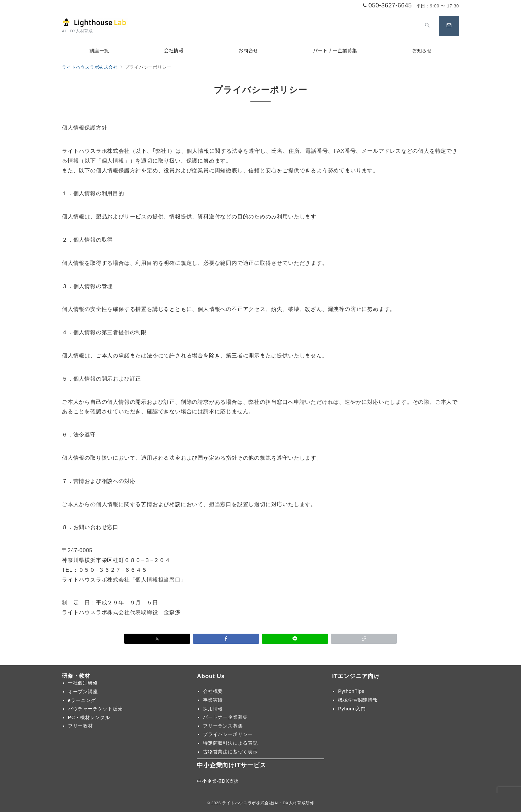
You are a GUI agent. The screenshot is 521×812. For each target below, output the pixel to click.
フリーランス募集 (223, 726)
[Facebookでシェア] (226, 639)
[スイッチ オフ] (427, 26)
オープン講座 (83, 692)
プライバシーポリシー (228, 734)
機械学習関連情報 (358, 700)
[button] (364, 639)
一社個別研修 (83, 683)
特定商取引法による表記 (230, 743)
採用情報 (213, 709)
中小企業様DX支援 (218, 781)
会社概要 (213, 691)
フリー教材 (80, 726)
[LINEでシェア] (295, 639)
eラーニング (82, 700)
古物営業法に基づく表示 (230, 752)
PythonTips (351, 691)
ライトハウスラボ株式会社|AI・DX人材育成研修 (268, 803)
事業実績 (213, 700)
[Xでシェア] (157, 639)
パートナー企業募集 (225, 717)
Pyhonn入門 (352, 709)
